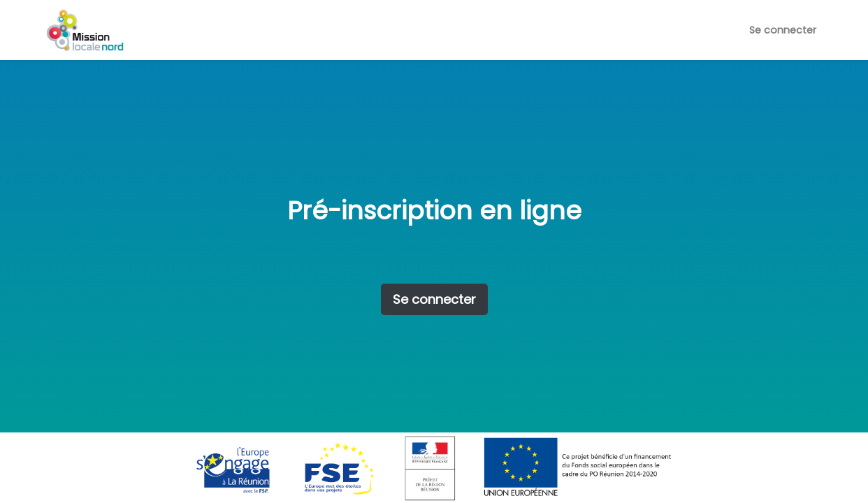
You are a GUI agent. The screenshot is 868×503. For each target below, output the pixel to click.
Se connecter (783, 30)
